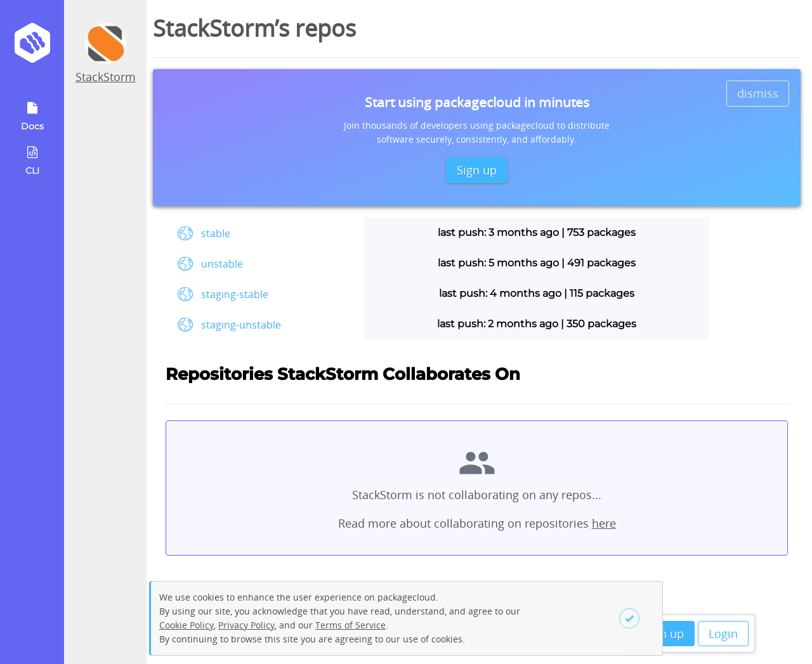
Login (723, 634)
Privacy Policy (246, 625)
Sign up (664, 634)
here (604, 523)
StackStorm (106, 77)
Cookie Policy (187, 625)
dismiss (758, 93)
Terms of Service (350, 625)
